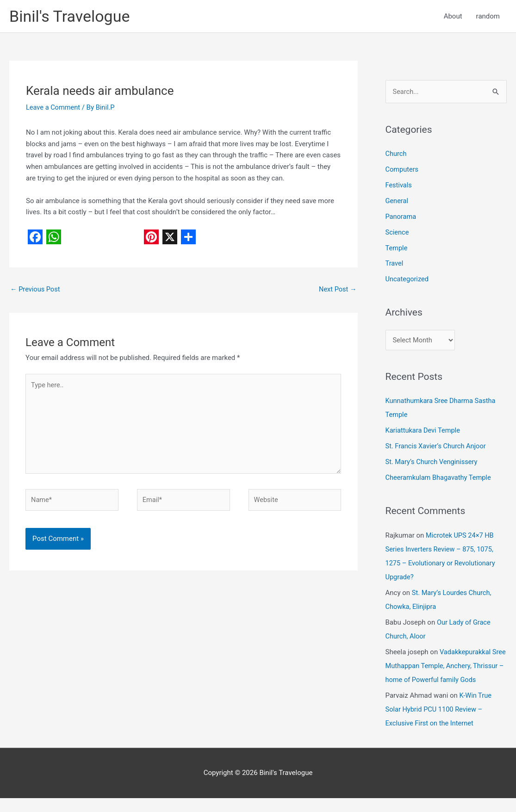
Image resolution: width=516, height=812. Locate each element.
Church (396, 155)
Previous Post (36, 290)
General (397, 202)
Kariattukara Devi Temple (424, 432)
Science (398, 233)
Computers (403, 171)
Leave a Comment (54, 108)
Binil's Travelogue (71, 16)
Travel (395, 265)
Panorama (401, 217)
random (488, 17)
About (453, 17)
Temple (397, 249)
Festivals (399, 186)
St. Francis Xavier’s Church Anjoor (437, 447)
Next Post (337, 290)
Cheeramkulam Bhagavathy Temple (440, 478)
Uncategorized (408, 280)
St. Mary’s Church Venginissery (433, 463)
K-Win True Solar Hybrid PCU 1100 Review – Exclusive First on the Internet (439, 723)
